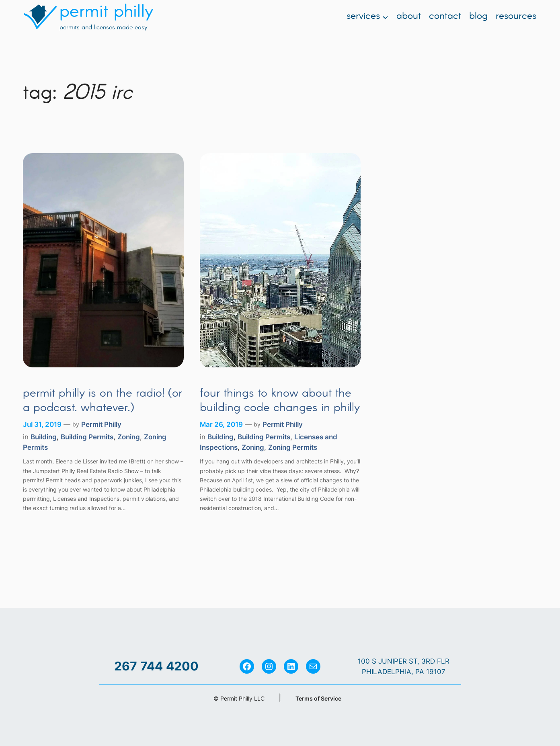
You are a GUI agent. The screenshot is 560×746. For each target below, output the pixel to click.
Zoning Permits (293, 447)
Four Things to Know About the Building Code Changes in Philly (280, 401)
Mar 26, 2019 (221, 424)
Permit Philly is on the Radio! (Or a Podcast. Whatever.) (103, 401)
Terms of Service (318, 698)
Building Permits (87, 437)
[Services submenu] (385, 17)
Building (44, 437)
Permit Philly (101, 424)
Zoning (129, 437)
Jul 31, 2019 (42, 424)
